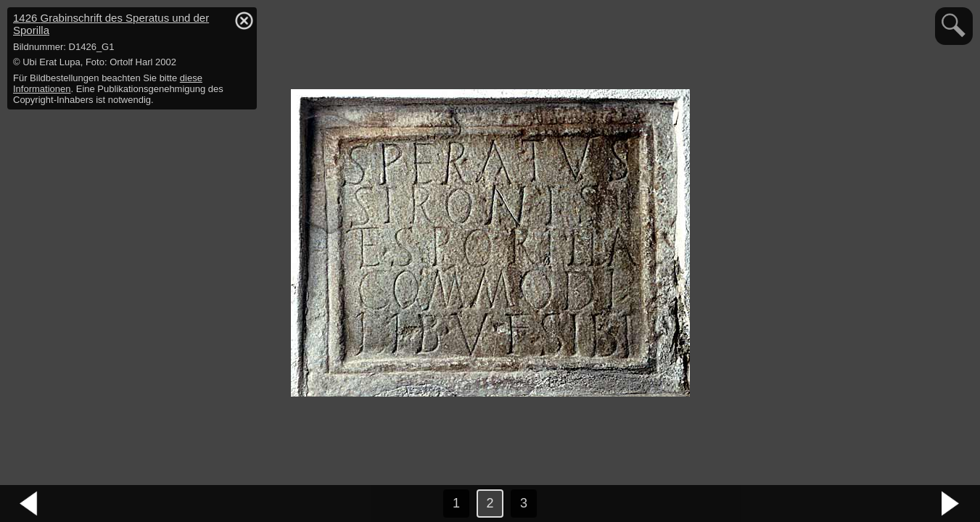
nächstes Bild (951, 504)
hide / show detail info (244, 20)
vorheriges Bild (29, 504)
